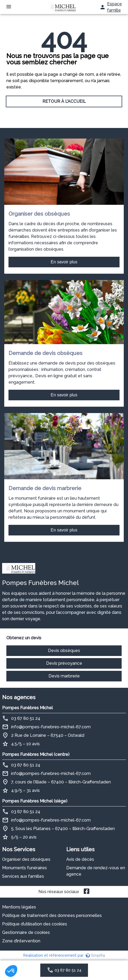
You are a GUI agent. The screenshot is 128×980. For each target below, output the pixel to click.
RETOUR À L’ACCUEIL (64, 101)
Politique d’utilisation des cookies (35, 924)
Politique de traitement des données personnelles (52, 915)
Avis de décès (80, 859)
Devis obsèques (64, 651)
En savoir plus (64, 262)
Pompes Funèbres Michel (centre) (36, 754)
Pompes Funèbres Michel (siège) (35, 801)
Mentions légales (19, 907)
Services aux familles (23, 876)
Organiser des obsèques (26, 859)
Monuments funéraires (25, 868)
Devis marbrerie (64, 676)
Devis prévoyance (64, 663)
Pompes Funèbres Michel (27, 708)
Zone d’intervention (21, 941)
